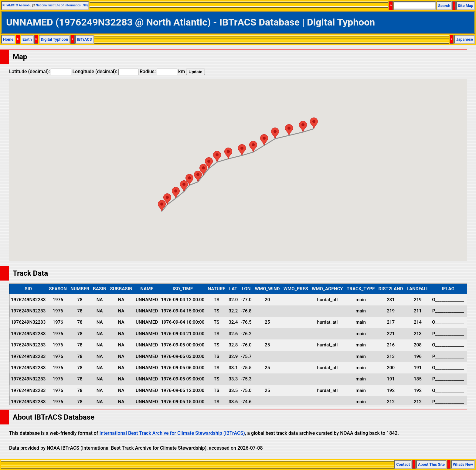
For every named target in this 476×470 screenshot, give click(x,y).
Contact (403, 464)
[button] (162, 206)
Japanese (464, 39)
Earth (27, 39)
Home (8, 39)
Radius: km (162, 72)
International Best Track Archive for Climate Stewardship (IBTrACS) (172, 433)
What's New (463, 464)
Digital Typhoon (54, 39)
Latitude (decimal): (40, 72)
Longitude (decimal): (105, 72)
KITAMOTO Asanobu (17, 5)
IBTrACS (85, 39)
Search (444, 6)
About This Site (431, 464)
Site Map (466, 6)
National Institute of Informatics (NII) (62, 5)
